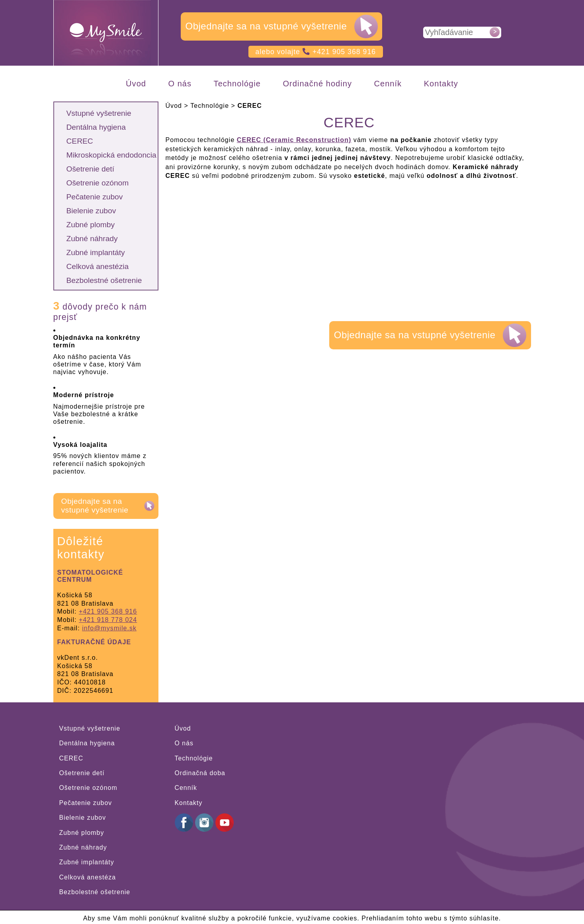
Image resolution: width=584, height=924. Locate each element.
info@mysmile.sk (109, 628)
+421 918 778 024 (108, 620)
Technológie (194, 758)
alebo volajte (316, 52)
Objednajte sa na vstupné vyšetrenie (266, 26)
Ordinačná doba (200, 773)
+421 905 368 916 (108, 611)
